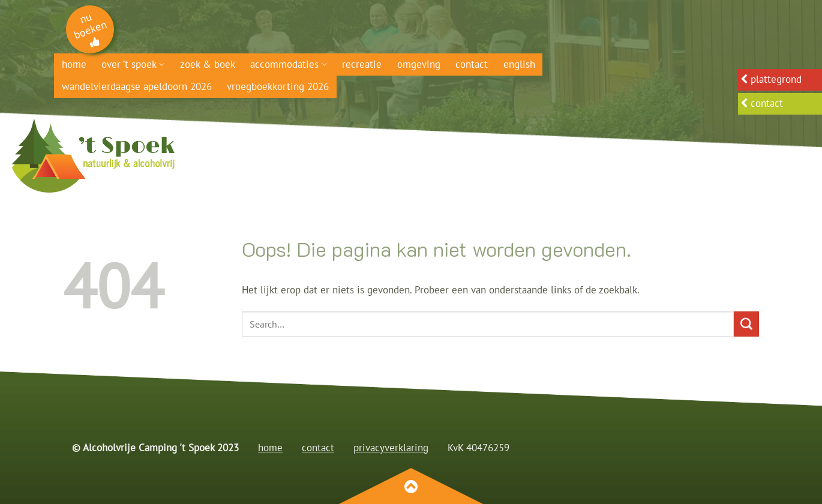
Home (74, 64)
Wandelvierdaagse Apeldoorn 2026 (137, 86)
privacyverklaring (391, 448)
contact (318, 448)
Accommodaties (288, 64)
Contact (472, 64)
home (270, 448)
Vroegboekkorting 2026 (278, 86)
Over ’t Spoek (133, 64)
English (519, 64)
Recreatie (362, 64)
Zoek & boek (208, 64)
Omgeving (419, 64)
